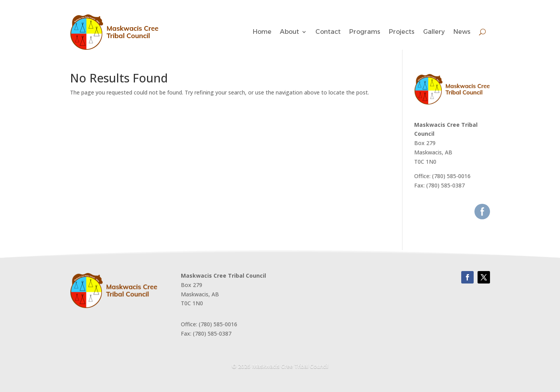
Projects (402, 32)
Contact (328, 32)
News (462, 32)
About (290, 32)
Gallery (434, 32)
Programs (365, 32)
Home (262, 32)
